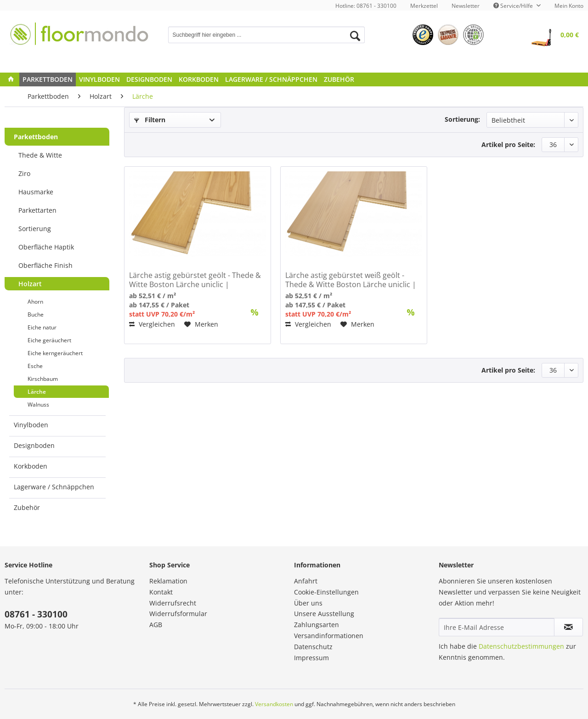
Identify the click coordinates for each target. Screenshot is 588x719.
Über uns (308, 603)
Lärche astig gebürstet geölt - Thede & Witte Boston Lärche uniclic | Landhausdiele (195, 280)
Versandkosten (274, 704)
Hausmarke (36, 192)
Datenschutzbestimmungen (521, 646)
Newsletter (466, 6)
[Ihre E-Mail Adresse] (497, 627)
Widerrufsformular (178, 614)
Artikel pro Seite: (508, 144)
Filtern (150, 120)
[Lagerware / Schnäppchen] (271, 79)
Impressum (311, 658)
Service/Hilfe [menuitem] (514, 6)
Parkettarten (37, 210)
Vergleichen (152, 324)
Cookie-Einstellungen (326, 592)
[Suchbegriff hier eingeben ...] (267, 35)
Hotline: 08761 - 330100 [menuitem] (366, 6)
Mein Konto (569, 6)
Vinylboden (31, 425)
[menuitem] (424, 6)
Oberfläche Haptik (46, 247)
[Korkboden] (199, 79)
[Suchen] (355, 36)
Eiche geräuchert (49, 340)
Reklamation (168, 581)
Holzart (30, 284)
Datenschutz (313, 647)
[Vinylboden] (99, 79)
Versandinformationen (329, 636)
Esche (35, 366)
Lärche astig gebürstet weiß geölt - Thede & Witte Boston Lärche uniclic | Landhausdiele (351, 280)
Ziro (24, 173)
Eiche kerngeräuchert (55, 353)
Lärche (37, 392)
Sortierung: (462, 119)
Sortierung (35, 229)
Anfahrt (306, 581)
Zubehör (27, 507)
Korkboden (31, 466)
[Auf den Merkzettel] (201, 324)
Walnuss (38, 405)
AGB (156, 625)
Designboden (34, 445)
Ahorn (35, 302)
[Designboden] (149, 79)
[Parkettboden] (48, 79)
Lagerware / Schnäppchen (54, 487)
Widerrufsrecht (173, 603)
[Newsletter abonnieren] (568, 627)
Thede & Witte (40, 155)
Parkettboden (36, 137)
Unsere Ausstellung (324, 614)
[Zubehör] (339, 79)
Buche (36, 314)
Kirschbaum (43, 379)
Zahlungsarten (317, 625)
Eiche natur (42, 327)
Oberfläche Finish (45, 265)
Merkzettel (424, 6)
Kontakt (161, 592)
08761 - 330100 (36, 614)
